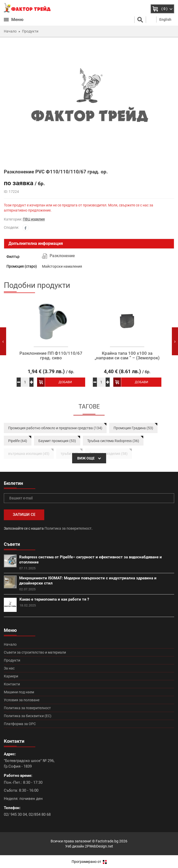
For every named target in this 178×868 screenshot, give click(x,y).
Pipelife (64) (18, 441)
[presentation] (3, 341)
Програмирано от (89, 862)
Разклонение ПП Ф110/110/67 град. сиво (51, 356)
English (165, 19)
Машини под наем (19, 692)
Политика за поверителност (68, 528)
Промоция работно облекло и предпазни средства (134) (55, 428)
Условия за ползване (22, 700)
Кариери (11, 676)
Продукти (12, 660)
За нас (9, 668)
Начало (10, 644)
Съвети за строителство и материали (35, 652)
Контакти (12, 684)
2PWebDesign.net (99, 846)
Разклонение (62, 256)
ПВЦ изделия (34, 219)
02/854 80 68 (40, 814)
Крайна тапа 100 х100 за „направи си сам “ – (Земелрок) (127, 356)
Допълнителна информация (36, 243)
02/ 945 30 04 (15, 814)
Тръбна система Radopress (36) (113, 441)
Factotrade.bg (107, 841)
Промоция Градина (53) (133, 428)
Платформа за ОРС (20, 724)
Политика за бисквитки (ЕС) (28, 716)
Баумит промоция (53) (57, 441)
